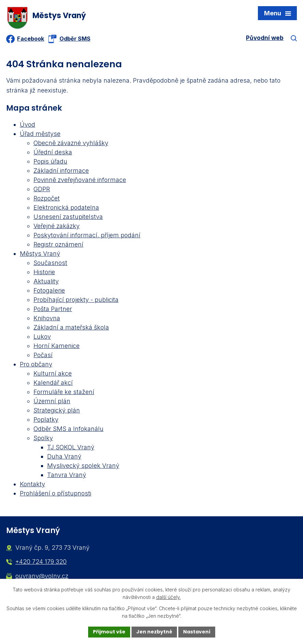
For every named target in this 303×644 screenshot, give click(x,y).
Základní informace (61, 171)
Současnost (50, 263)
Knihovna (47, 319)
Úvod (27, 125)
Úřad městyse (40, 134)
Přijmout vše (109, 632)
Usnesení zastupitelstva (68, 217)
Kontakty (32, 485)
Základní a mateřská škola (71, 328)
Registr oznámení (58, 245)
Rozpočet (47, 199)
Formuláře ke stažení (64, 393)
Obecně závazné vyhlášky (71, 144)
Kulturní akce (53, 374)
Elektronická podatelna (66, 208)
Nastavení (197, 632)
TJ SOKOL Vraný (71, 448)
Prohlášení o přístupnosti (56, 494)
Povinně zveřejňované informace (80, 180)
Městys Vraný (40, 254)
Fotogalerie (49, 291)
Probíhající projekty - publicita (76, 300)
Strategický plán (57, 411)
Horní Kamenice (57, 346)
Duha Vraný (64, 457)
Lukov (42, 337)
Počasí (43, 356)
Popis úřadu (50, 162)
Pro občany (36, 365)
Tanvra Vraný (67, 475)
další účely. (168, 597)
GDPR (42, 190)
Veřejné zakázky (57, 227)
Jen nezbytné (154, 632)
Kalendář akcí (53, 383)
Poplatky (46, 420)
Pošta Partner (53, 310)
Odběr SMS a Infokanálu (68, 429)
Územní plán (52, 402)
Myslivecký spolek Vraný (83, 466)
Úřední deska (53, 153)
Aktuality (46, 282)
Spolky (43, 439)
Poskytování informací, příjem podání (87, 236)
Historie (44, 273)
